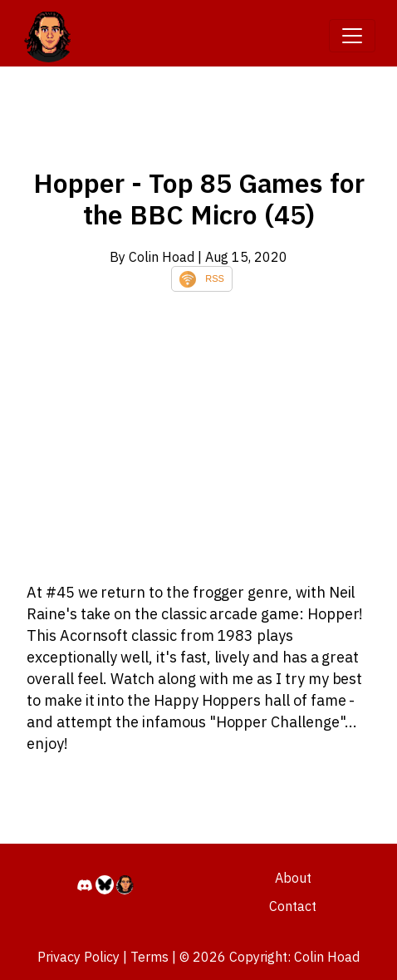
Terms (149, 957)
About (293, 878)
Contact (293, 906)
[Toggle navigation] (352, 36)
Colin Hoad (327, 957)
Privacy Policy (78, 957)
